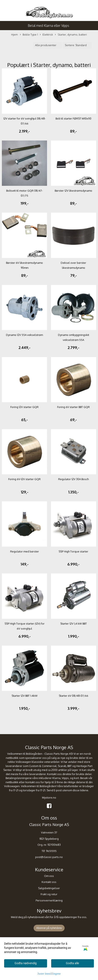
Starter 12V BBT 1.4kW (25, 696)
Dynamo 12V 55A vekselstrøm (24, 335)
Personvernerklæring (49, 900)
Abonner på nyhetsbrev (49, 928)
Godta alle (72, 963)
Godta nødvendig (26, 963)
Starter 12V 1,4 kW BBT (74, 624)
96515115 (51, 851)
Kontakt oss (49, 882)
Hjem (15, 35)
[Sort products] (77, 45)
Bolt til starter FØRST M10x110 (73, 118)
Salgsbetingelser (49, 888)
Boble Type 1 (29, 35)
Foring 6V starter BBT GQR (73, 407)
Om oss (49, 876)
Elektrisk (46, 35)
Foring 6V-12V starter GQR (24, 479)
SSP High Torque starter (73, 551)
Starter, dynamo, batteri (71, 35)
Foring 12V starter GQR (24, 407)
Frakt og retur (49, 894)
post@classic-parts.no (49, 857)
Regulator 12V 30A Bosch (73, 479)
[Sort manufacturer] (47, 45)
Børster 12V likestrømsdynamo (73, 191)
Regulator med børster (25, 551)
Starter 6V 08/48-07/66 (74, 696)
